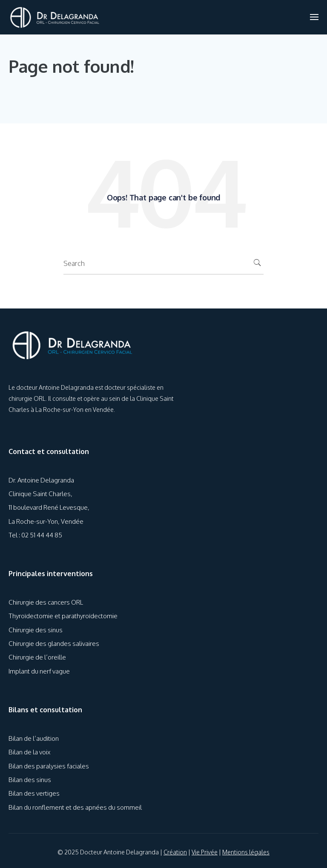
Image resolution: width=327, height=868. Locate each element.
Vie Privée (205, 852)
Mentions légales (246, 852)
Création (175, 852)
